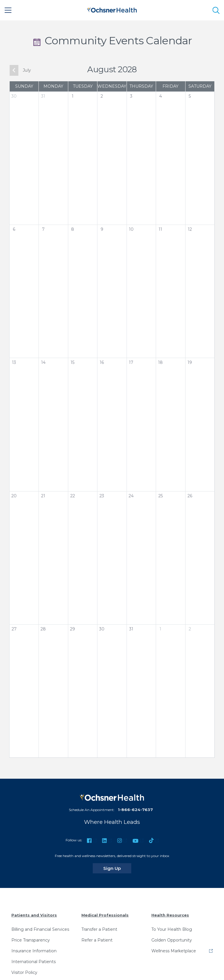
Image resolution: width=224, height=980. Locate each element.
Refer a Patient (97, 940)
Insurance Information (34, 951)
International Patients (34, 962)
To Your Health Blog (172, 929)
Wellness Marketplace (174, 951)
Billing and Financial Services (40, 929)
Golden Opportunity (172, 940)
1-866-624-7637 (135, 810)
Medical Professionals (105, 915)
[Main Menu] (8, 10)
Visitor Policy (24, 972)
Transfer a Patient (99, 929)
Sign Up (117, 868)
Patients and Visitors (34, 915)
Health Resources (170, 915)
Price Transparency (31, 940)
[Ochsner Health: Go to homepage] (112, 9)
